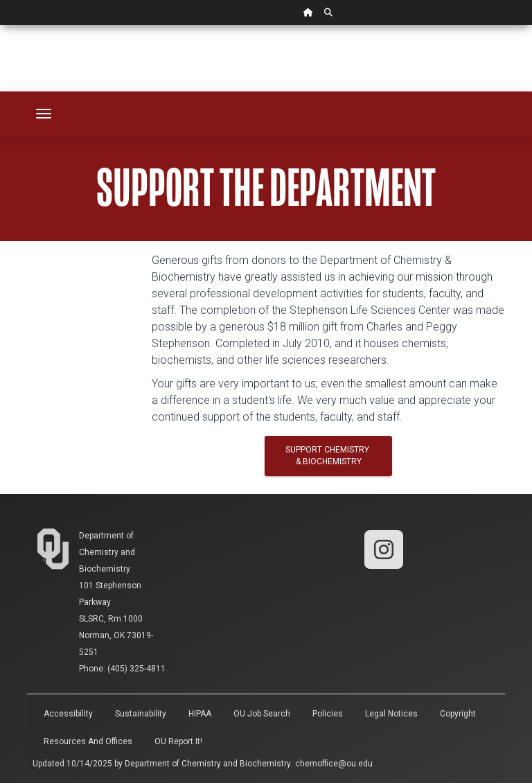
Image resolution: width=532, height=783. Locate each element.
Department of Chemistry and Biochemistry (107, 552)
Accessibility (68, 714)
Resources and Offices (88, 741)
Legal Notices (391, 714)
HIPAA (200, 714)
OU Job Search (262, 714)
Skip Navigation (0, 25)
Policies (328, 714)
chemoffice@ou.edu (334, 764)
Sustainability (141, 714)
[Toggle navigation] (44, 114)
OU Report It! (178, 741)
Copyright (458, 714)
